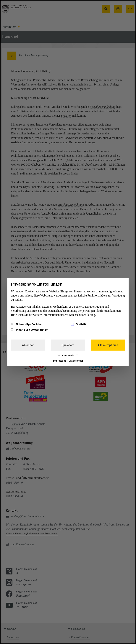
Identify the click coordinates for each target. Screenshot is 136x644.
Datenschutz (76, 361)
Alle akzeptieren (108, 345)
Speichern (68, 345)
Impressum (59, 361)
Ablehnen (28, 345)
